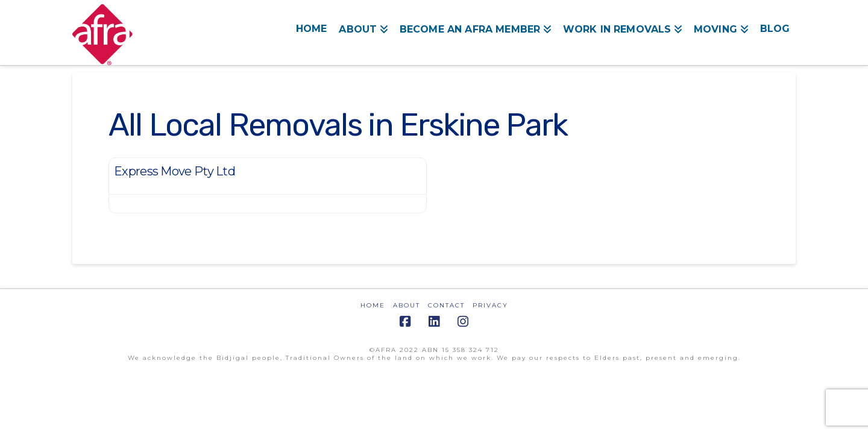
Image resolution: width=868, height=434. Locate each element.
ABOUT (407, 305)
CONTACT (446, 305)
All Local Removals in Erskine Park (338, 125)
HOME (373, 305)
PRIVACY (490, 305)
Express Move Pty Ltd (175, 171)
